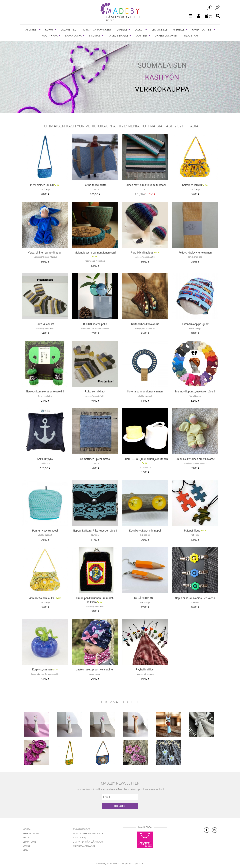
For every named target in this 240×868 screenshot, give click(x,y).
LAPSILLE (122, 29)
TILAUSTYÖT (191, 35)
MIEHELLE (179, 29)
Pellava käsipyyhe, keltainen (195, 252)
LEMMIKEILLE (159, 29)
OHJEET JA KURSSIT (167, 35)
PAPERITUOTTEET (202, 29)
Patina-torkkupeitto (95, 185)
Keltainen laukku (192, 185)
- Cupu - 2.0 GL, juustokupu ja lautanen (145, 459)
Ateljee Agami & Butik (145, 257)
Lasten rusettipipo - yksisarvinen (95, 669)
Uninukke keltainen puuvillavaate (195, 459)
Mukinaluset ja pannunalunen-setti (95, 252)
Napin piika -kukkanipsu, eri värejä (195, 598)
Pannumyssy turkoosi (45, 530)
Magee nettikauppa (145, 674)
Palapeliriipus (192, 530)
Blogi (26, 850)
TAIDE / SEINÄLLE (118, 35)
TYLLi (145, 189)
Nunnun (95, 535)
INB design (145, 535)
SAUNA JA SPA (73, 35)
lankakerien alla (195, 257)
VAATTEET (141, 35)
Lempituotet (30, 842)
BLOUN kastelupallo (95, 324)
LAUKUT (139, 29)
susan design (195, 328)
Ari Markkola (145, 467)
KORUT (49, 29)
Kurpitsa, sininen (42, 669)
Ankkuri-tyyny (45, 459)
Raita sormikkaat (95, 391)
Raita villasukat (45, 324)
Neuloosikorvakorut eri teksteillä (45, 391)
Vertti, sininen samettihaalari (45, 252)
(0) (208, 16)
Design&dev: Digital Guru (132, 864)
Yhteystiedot (31, 833)
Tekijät (27, 837)
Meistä (27, 829)
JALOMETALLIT (69, 29)
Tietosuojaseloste (84, 846)
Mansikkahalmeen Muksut (45, 257)
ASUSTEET (32, 29)
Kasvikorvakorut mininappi (145, 530)
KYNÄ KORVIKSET (145, 598)
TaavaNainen (195, 396)
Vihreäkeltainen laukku (42, 598)
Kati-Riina (195, 535)
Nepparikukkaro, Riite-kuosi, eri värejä (95, 530)
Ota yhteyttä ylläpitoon (88, 842)
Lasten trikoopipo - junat (195, 324)
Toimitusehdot (81, 829)
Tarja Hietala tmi (45, 396)
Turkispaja (45, 463)
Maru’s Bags (45, 189)
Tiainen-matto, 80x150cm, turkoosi (145, 185)
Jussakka (195, 602)
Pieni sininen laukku (42, 185)
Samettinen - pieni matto (95, 459)
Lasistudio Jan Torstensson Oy (95, 328)
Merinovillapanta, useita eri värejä (195, 391)
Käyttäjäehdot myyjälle (88, 833)
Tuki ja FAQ (79, 837)
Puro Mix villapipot (142, 252)
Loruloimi (95, 189)
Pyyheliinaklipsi (145, 669)
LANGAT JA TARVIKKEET (97, 29)
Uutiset (27, 846)
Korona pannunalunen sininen (145, 391)
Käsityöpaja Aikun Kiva (95, 261)
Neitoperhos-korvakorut (145, 324)
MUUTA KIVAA (50, 35)
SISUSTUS (95, 35)
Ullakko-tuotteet (145, 396)
